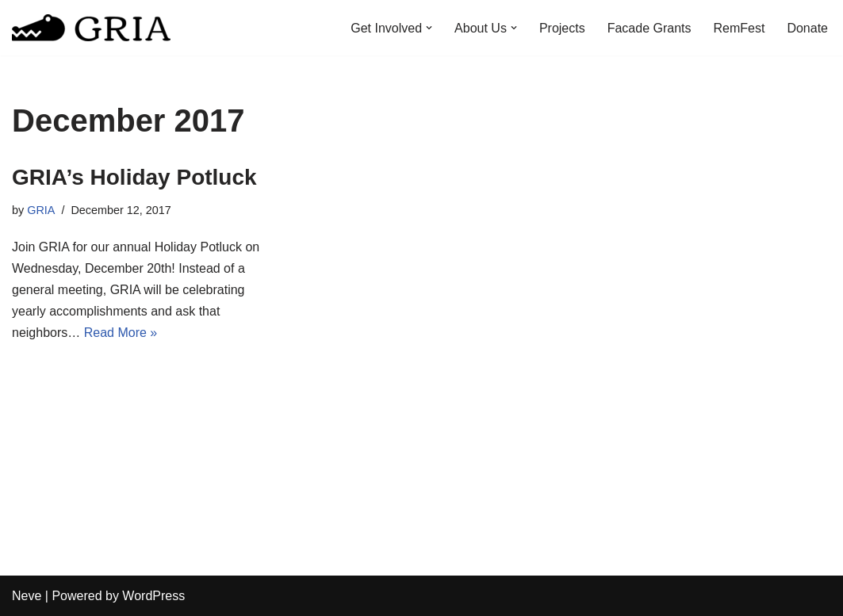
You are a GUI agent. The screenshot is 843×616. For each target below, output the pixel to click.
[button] (429, 28)
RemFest (740, 28)
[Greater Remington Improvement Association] (91, 28)
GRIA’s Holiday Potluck (134, 177)
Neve (27, 596)
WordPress (153, 596)
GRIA (41, 210)
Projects (562, 28)
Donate (807, 28)
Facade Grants (649, 28)
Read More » (121, 333)
